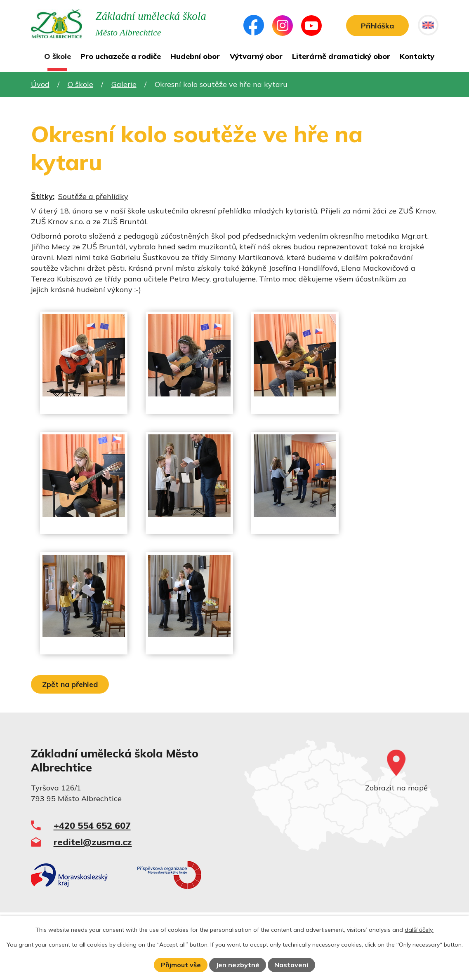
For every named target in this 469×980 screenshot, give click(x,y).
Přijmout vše (181, 965)
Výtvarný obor (256, 56)
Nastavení (291, 965)
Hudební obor (195, 56)
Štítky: (43, 196)
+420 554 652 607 (92, 825)
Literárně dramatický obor (341, 56)
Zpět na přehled (70, 684)
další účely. (419, 930)
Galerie (124, 84)
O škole (58, 56)
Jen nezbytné (238, 965)
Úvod (35, 58)
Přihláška (377, 26)
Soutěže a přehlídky (93, 196)
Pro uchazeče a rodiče (121, 56)
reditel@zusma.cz (93, 842)
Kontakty (417, 56)
